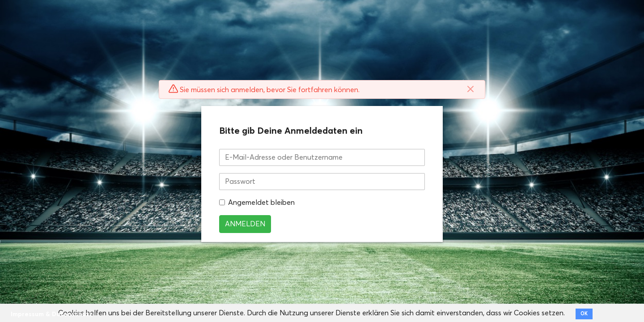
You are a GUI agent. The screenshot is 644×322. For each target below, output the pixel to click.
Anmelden (245, 224)
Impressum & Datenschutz (52, 314)
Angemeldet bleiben (261, 203)
